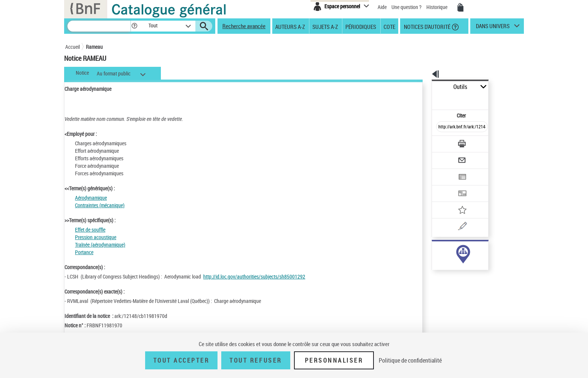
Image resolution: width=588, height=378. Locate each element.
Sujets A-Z (325, 26)
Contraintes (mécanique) (100, 205)
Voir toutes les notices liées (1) (451, 266)
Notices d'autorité (427, 26)
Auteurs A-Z (290, 26)
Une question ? (406, 7)
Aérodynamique (91, 198)
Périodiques (361, 26)
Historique (437, 7)
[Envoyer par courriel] (441, 142)
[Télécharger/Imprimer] (442, 127)
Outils (424, 87)
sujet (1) (433, 251)
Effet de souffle (90, 230)
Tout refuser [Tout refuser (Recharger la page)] (256, 360)
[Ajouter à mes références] (445, 186)
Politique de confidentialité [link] (410, 360)
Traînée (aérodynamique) (100, 245)
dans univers (493, 28)
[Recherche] (99, 26)
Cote (389, 26)
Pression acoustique (96, 237)
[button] (134, 26)
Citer (429, 99)
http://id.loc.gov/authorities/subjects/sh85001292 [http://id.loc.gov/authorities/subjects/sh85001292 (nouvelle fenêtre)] (254, 276)
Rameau (94, 47)
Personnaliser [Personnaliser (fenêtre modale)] (334, 360)
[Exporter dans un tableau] (446, 157)
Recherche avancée (244, 26)
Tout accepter (181, 360)
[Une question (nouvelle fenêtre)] (456, 200)
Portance (84, 252)
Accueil (73, 47)
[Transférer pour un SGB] (444, 171)
